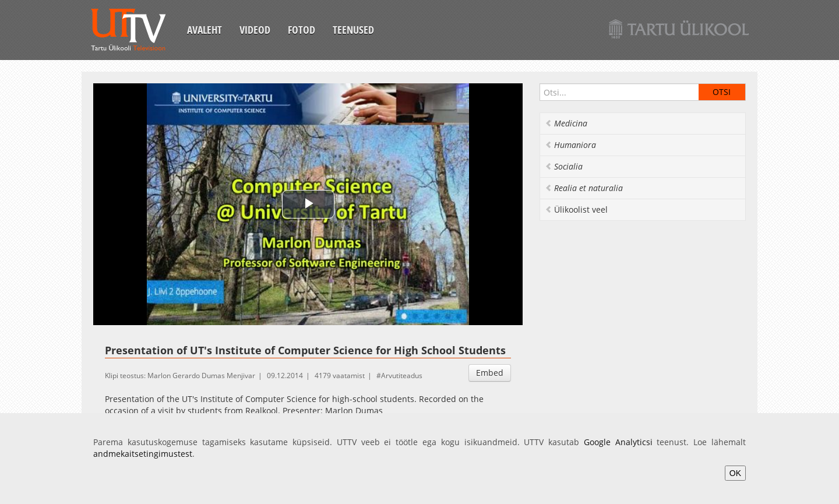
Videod (255, 30)
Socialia (564, 166)
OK (735, 473)
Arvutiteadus (402, 376)
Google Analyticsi (618, 442)
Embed (490, 373)
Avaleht (205, 30)
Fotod (302, 30)
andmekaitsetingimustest (143, 454)
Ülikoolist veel (576, 209)
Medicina (566, 123)
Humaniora (570, 145)
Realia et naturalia (584, 188)
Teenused (353, 30)
